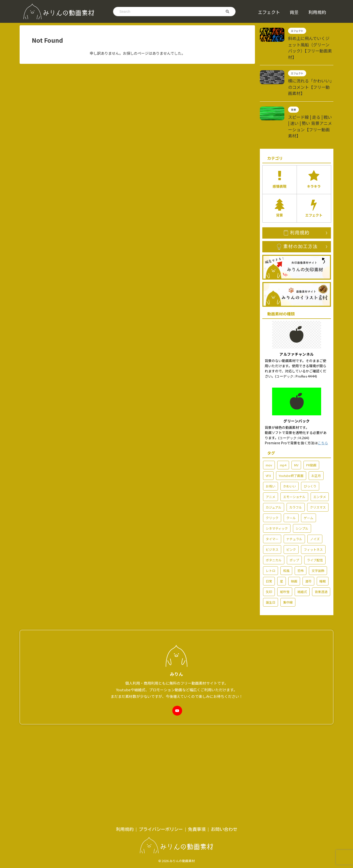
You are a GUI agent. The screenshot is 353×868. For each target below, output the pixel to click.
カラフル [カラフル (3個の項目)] (296, 478)
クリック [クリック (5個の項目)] (272, 489)
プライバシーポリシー (161, 708)
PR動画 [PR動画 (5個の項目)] (311, 436)
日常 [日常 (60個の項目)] (269, 552)
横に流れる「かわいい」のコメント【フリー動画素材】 (310, 75)
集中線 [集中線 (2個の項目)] (288, 573)
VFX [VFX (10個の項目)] (268, 447)
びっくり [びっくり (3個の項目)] (310, 457)
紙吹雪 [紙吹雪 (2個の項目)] (285, 563)
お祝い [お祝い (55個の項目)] (271, 457)
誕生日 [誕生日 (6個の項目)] (271, 573)
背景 (294, 12)
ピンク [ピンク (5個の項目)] (291, 521)
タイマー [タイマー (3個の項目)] (272, 510)
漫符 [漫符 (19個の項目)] (308, 552)
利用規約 (317, 12)
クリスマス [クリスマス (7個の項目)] (318, 478)
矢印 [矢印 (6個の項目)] (269, 563)
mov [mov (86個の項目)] (269, 436)
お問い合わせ (224, 708)
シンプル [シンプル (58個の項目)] (302, 499)
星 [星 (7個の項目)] (282, 552)
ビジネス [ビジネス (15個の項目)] (272, 521)
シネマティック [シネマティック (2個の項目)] (277, 499)
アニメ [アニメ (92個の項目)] (271, 468)
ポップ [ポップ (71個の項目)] (294, 531)
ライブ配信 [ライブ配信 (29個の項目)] (315, 531)
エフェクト (269, 12)
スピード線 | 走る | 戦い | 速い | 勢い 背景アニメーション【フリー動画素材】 (310, 106)
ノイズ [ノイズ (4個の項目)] (315, 510)
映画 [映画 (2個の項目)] (294, 552)
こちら (323, 414)
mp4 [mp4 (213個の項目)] (283, 436)
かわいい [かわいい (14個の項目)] (290, 457)
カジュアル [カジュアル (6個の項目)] (274, 478)
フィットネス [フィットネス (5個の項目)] (313, 521)
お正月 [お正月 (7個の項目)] (316, 447)
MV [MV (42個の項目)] (296, 436)
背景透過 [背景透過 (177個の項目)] (321, 563)
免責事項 (197, 708)
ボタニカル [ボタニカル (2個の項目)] (274, 531)
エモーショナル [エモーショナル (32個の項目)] (294, 468)
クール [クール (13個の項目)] (291, 489)
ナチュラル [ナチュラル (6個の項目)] (294, 510)
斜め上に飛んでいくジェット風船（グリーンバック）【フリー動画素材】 (310, 43)
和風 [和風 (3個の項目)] (286, 542)
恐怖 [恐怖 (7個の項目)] (301, 542)
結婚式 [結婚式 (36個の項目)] (302, 563)
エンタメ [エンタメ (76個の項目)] (320, 468)
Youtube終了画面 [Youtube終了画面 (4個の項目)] (291, 447)
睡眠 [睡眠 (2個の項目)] (323, 552)
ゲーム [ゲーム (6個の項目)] (309, 489)
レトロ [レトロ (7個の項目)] (271, 542)
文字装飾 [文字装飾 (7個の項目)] (318, 542)
